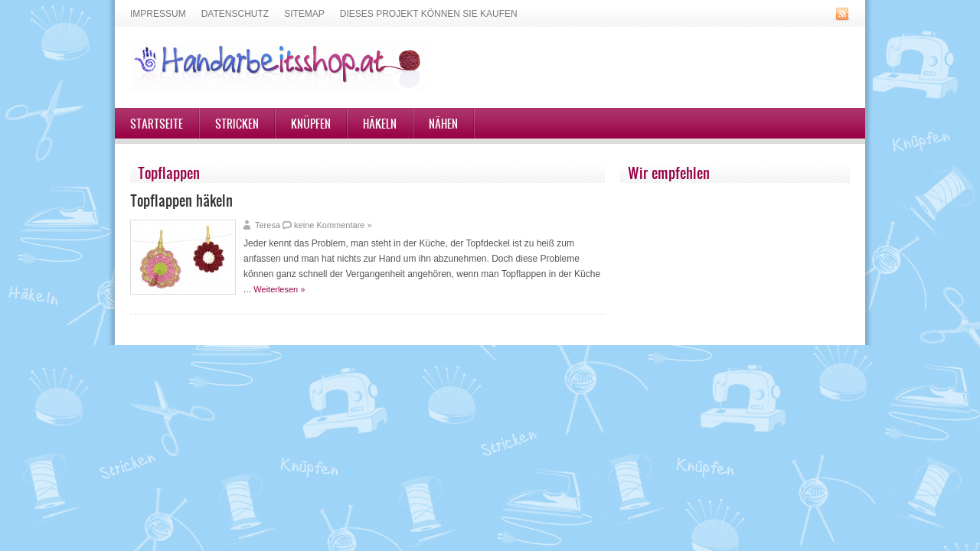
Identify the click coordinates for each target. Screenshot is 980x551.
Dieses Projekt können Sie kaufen (429, 14)
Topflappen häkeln (181, 200)
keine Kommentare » (333, 225)
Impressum (158, 14)
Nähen (443, 123)
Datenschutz (235, 14)
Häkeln (380, 123)
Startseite (157, 123)
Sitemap (304, 14)
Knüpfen (311, 123)
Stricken (237, 123)
